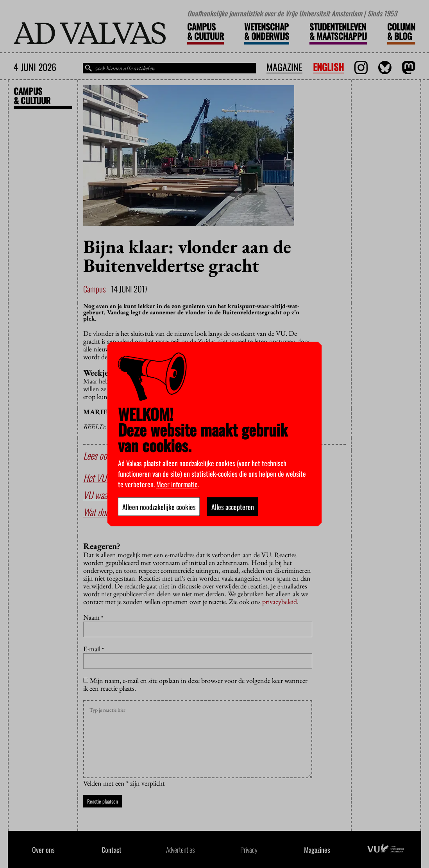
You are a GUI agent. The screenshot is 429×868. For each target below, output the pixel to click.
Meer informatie (177, 484)
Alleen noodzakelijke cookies (159, 506)
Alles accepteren (233, 506)
